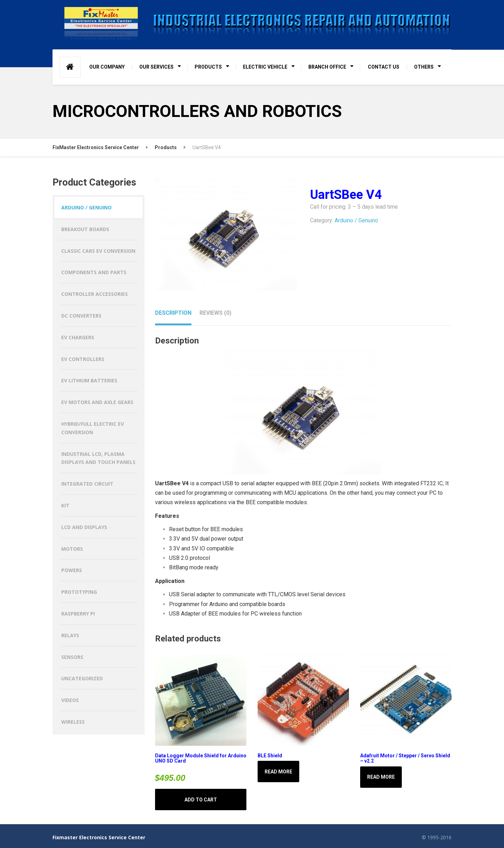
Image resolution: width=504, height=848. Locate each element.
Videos (70, 700)
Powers (72, 570)
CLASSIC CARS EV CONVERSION (98, 251)
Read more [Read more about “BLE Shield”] (278, 772)
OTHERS (424, 67)
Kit (65, 505)
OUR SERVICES (156, 67)
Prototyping (79, 592)
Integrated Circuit (87, 484)
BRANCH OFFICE (327, 67)
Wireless (73, 722)
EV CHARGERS (78, 337)
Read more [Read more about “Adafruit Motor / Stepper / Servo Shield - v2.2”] (381, 777)
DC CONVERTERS (81, 316)
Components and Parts (94, 272)
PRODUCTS (208, 67)
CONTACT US (384, 67)
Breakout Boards (85, 229)
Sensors (72, 657)
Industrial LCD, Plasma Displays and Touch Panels (98, 458)
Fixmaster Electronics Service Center (99, 837)
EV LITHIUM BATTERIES (89, 380)
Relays (70, 635)
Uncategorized (82, 678)
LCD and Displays (84, 527)
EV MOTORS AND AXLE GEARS (97, 402)
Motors (72, 549)
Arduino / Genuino (356, 220)
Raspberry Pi (78, 614)
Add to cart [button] (201, 800)
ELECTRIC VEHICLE (265, 67)
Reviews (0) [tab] (215, 313)
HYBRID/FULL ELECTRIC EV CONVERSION (93, 428)
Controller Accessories (94, 294)
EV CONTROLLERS (83, 359)
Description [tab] (173, 313)
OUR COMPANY (107, 67)
